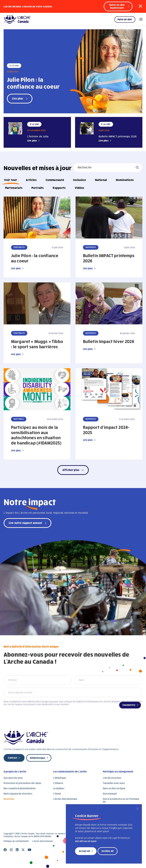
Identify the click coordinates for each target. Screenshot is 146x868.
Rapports (59, 188)
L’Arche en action (112, 778)
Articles (31, 180)
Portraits (38, 188)
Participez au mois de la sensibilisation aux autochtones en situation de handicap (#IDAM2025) (36, 435)
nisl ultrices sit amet (86, 841)
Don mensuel (110, 794)
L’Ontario (58, 783)
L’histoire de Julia (38, 136)
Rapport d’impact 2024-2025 (106, 430)
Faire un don (125, 19)
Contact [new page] (13, 758)
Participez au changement (118, 771)
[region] (104, 834)
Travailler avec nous (114, 783)
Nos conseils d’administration (20, 788)
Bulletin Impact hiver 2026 (109, 341)
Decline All (107, 851)
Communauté (55, 180)
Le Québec (59, 788)
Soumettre (129, 705)
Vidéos (80, 188)
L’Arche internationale (65, 799)
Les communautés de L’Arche (70, 771)
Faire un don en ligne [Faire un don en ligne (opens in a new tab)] (114, 788)
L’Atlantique (60, 778)
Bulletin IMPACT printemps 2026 (118, 136)
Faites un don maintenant (117, 6)
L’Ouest (57, 794)
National (101, 180)
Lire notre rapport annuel (25, 523)
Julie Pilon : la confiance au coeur (33, 83)
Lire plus (32, 140)
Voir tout (10, 180)
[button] (140, 6)
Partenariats (14, 188)
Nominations (125, 180)
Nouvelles (9, 799)
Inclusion (79, 180)
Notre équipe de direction (18, 794)
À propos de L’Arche (15, 771)
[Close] (137, 809)
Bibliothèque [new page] (38, 758)
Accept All (84, 851)
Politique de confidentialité (16, 841)
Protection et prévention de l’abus (22, 783)
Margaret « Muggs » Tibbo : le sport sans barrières (37, 344)
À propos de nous (13, 778)
